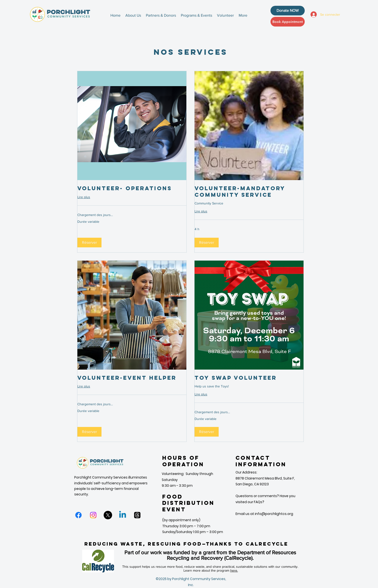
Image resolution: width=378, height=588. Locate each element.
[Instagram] (93, 515)
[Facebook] (78, 515)
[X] (108, 515)
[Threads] (137, 515)
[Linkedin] (123, 515)
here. (234, 570)
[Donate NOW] (288, 11)
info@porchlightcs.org (274, 514)
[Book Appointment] (288, 22)
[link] (132, 188)
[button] (89, 243)
